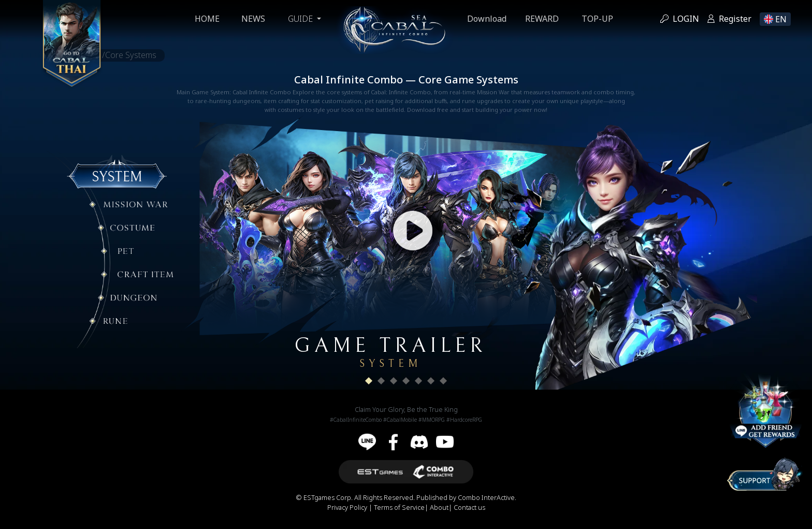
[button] (369, 381)
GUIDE (300, 19)
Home (206, 19)
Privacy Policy (348, 508)
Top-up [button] (598, 19)
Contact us (469, 508)
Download (488, 19)
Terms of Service (399, 508)
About (439, 508)
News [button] (252, 19)
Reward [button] (543, 19)
